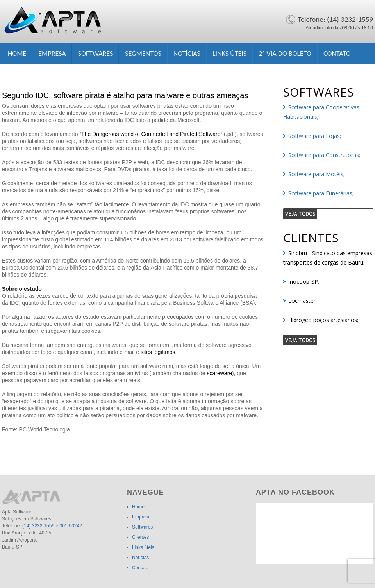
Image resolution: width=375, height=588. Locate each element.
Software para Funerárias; (321, 193)
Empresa (52, 54)
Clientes (140, 537)
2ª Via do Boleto (285, 54)
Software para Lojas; (315, 136)
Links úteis (229, 54)
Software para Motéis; (316, 174)
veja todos (328, 213)
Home (17, 54)
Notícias (187, 54)
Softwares (96, 54)
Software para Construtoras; (324, 155)
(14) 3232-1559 (38, 526)
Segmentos (143, 54)
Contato (337, 54)
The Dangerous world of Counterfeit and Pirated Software (151, 134)
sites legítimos (158, 352)
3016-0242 (71, 526)
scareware (220, 373)
